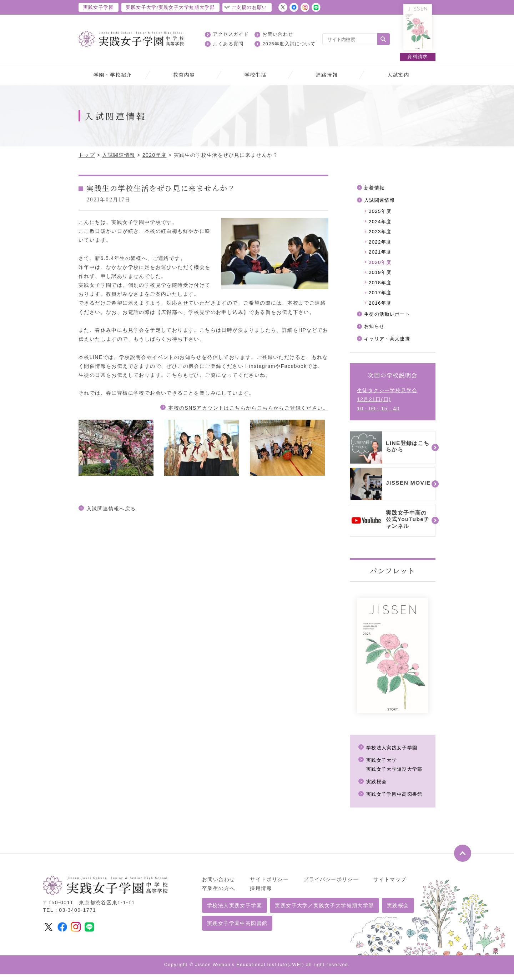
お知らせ (375, 332)
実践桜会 (377, 787)
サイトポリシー (269, 885)
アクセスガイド (231, 34)
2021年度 (381, 255)
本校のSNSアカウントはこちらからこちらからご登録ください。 (248, 408)
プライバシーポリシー (331, 885)
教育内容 (184, 75)
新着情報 (375, 188)
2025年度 (381, 212)
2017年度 (381, 297)
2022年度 (381, 244)
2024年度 (381, 223)
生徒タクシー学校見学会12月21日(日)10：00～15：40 (387, 405)
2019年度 (381, 276)
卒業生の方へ (218, 894)
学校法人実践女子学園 (394, 753)
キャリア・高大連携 (389, 345)
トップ (87, 155)
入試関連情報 (119, 155)
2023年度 (381, 234)
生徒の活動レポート (389, 319)
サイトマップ (390, 885)
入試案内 (398, 75)
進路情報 (327, 75)
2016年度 (381, 307)
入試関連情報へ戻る (111, 509)
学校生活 (256, 75)
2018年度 (381, 286)
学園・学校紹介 (113, 75)
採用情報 (261, 894)
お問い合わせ (278, 34)
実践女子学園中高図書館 (396, 800)
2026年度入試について (289, 44)
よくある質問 (228, 44)
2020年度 (155, 155)
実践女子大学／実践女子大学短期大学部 (324, 911)
